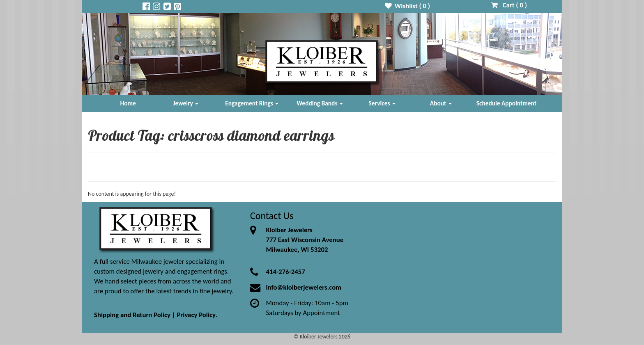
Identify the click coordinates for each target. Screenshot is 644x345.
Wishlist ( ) (408, 6)
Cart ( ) (509, 5)
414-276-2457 (285, 272)
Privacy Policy (196, 315)
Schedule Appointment (506, 103)
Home (128, 103)
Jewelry (186, 103)
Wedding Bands (320, 103)
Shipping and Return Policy (132, 315)
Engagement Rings (252, 103)
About (441, 103)
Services (382, 103)
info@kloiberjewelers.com (304, 287)
